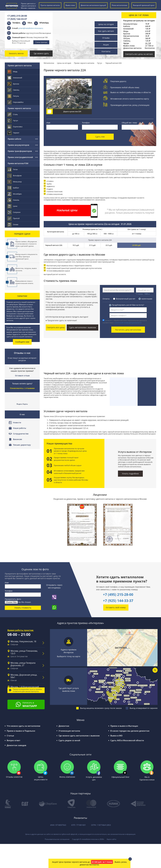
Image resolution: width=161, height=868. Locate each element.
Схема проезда (41, 42)
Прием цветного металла (20, 65)
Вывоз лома (129, 46)
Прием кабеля (14, 139)
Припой (14, 218)
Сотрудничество (21, 434)
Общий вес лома (129, 123)
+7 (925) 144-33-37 (17, 19)
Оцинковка (15, 127)
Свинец (127, 41)
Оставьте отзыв (22, 376)
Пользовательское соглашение (57, 839)
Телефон (86, 123)
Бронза (127, 34)
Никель (13, 200)
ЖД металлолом (131, 36)
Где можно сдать (41, 53)
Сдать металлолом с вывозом (83, 327)
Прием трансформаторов (20, 151)
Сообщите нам (22, 342)
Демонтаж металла (132, 48)
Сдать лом (100, 136)
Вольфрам (15, 176)
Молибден (15, 194)
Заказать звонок (16, 53)
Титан (13, 169)
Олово (13, 225)
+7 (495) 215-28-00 (17, 16)
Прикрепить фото (13, 599)
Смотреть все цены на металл (139, 54)
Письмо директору (22, 445)
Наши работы (20, 428)
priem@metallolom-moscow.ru (31, 28)
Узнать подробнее (130, 473)
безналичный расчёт (126, 299)
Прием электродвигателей (20, 157)
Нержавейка (16, 102)
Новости (17, 422)
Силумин (14, 212)
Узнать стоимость (23, 608)
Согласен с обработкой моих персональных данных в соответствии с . (125, 322)
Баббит (13, 188)
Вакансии (17, 439)
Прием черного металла (19, 108)
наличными (147, 299)
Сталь (13, 114)
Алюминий (128, 29)
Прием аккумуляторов (18, 145)
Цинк (13, 206)
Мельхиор (15, 182)
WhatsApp (44, 23)
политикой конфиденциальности (128, 323)
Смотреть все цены (56, 327)
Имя (48, 123)
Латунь (127, 38)
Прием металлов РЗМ (18, 163)
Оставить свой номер (116, 607)
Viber (30, 23)
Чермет (13, 133)
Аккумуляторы (130, 24)
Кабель (127, 26)
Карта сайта (112, 839)
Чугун (13, 121)
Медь (126, 31)
